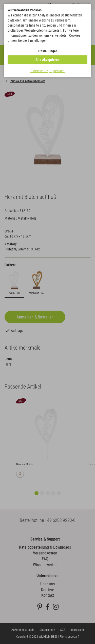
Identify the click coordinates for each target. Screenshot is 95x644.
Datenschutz (39, 71)
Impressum (57, 71)
